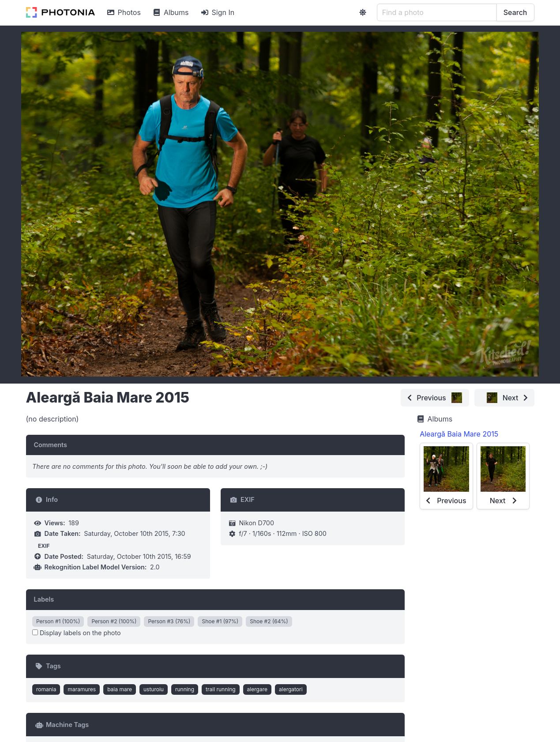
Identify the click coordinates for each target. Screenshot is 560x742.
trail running (221, 689)
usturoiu (154, 689)
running (185, 689)
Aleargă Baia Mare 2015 (459, 434)
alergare (257, 689)
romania (46, 689)
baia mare (120, 689)
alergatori (291, 689)
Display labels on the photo (77, 633)
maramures (82, 689)
